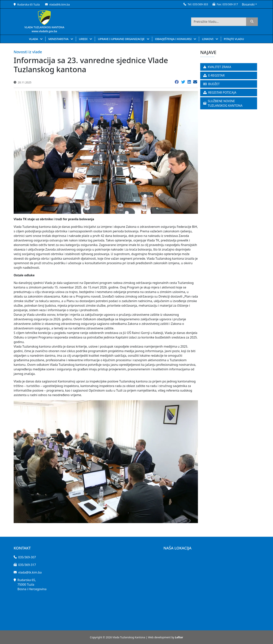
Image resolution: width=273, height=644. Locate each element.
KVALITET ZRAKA (217, 67)
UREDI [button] (84, 39)
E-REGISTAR (214, 75)
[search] (252, 22)
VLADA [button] (34, 39)
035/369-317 (230, 4)
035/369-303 (200, 4)
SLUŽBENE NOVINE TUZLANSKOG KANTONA (223, 103)
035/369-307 (27, 557)
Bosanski (248, 4)
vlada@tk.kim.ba (60, 4)
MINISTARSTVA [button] (59, 39)
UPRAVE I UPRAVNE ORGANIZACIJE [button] (122, 39)
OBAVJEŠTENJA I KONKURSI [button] (174, 39)
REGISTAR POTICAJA (220, 92)
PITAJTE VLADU (234, 39)
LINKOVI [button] (208, 39)
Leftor (179, 637)
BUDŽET (211, 84)
